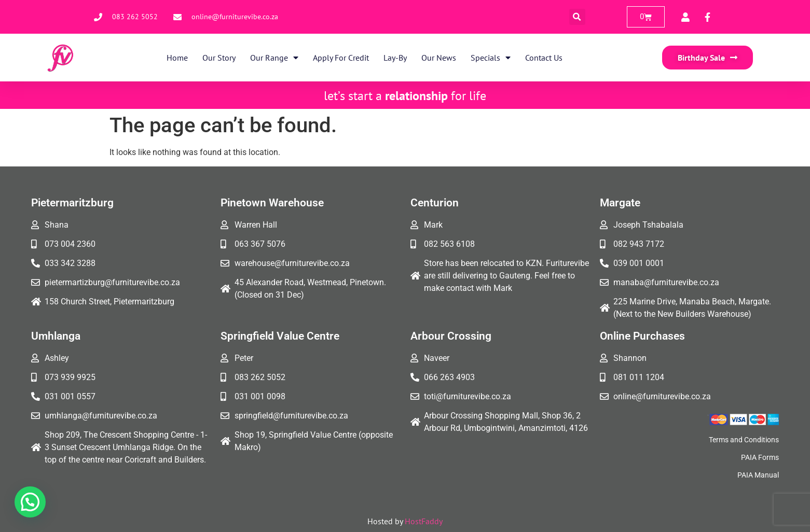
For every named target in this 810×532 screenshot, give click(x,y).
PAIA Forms (760, 457)
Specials (491, 58)
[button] (577, 17)
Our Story (219, 58)
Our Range (274, 58)
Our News (439, 58)
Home (177, 58)
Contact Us (544, 58)
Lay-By (395, 58)
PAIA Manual (758, 475)
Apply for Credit (341, 58)
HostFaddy (424, 521)
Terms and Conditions (744, 440)
